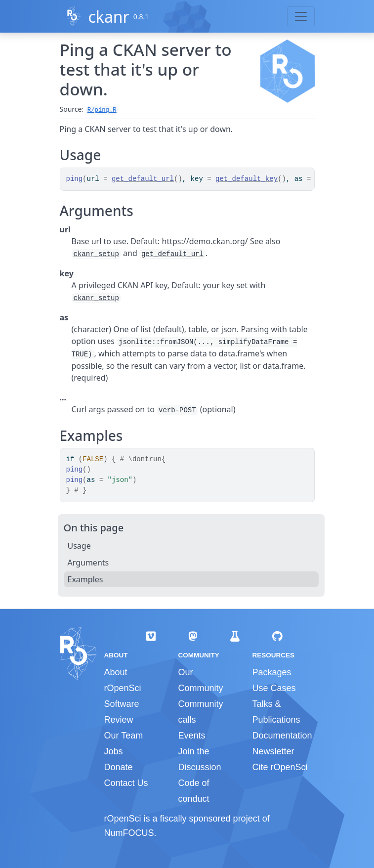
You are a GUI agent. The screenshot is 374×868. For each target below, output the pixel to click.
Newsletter (273, 751)
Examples (85, 579)
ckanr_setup (96, 254)
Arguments (88, 563)
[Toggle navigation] (301, 16)
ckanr (108, 17)
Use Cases (274, 688)
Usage (79, 546)
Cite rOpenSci (280, 767)
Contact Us (126, 783)
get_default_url (143, 179)
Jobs (114, 751)
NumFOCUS (129, 833)
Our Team (124, 736)
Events (191, 736)
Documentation (282, 736)
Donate (119, 767)
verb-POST (177, 410)
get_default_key (247, 179)
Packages (271, 672)
